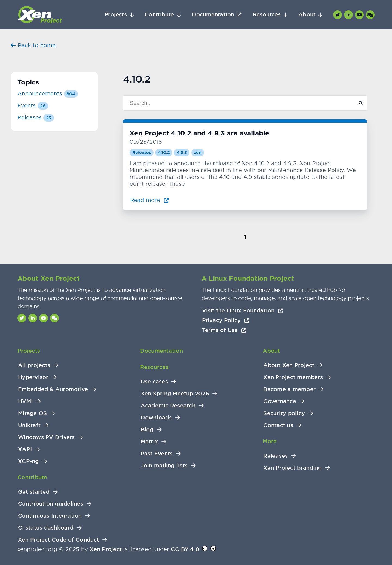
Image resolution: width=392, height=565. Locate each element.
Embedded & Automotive (53, 389)
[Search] (237, 103)
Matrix (150, 442)
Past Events (157, 454)
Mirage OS (32, 413)
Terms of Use (224, 330)
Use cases (154, 382)
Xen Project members (293, 377)
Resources (267, 15)
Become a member (289, 389)
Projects (116, 15)
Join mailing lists (164, 466)
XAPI (25, 449)
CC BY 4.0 (185, 549)
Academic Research (168, 406)
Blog (147, 430)
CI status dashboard (46, 528)
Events (33, 105)
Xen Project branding (293, 468)
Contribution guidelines (51, 504)
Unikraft (29, 425)
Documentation (213, 15)
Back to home (33, 45)
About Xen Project (289, 365)
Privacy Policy (226, 320)
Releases (142, 152)
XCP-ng (28, 461)
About (307, 15)
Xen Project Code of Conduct (59, 540)
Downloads (156, 418)
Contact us (278, 425)
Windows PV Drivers (46, 437)
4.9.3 (182, 152)
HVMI (25, 401)
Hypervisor (33, 377)
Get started (34, 492)
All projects (34, 365)
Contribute (159, 15)
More (270, 441)
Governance (280, 401)
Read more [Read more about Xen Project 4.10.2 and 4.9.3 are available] (149, 200)
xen (197, 152)
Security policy (284, 413)
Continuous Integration (50, 516)
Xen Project (106, 549)
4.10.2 (164, 152)
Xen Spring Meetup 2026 (175, 394)
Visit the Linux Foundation (243, 310)
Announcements (48, 93)
